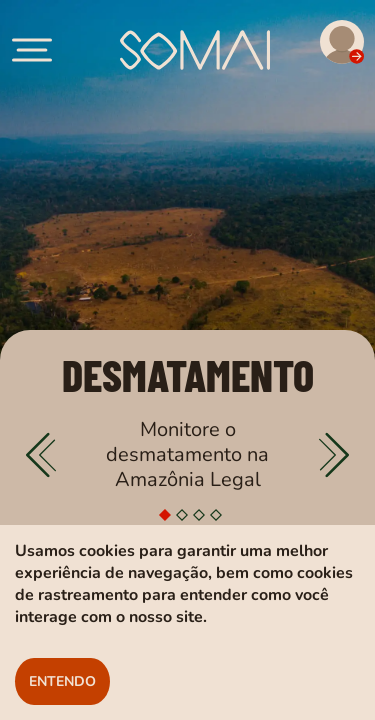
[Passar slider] (334, 455)
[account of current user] (32, 50)
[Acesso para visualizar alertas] (322, 45)
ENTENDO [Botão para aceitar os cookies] (62, 681)
